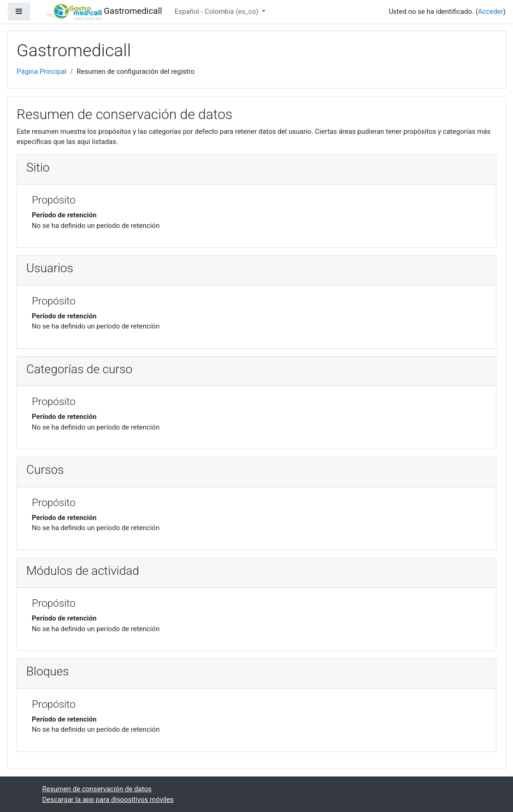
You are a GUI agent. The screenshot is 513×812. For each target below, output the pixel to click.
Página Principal (41, 72)
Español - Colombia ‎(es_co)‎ (218, 12)
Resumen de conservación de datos (97, 789)
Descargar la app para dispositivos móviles (108, 800)
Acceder (491, 12)
